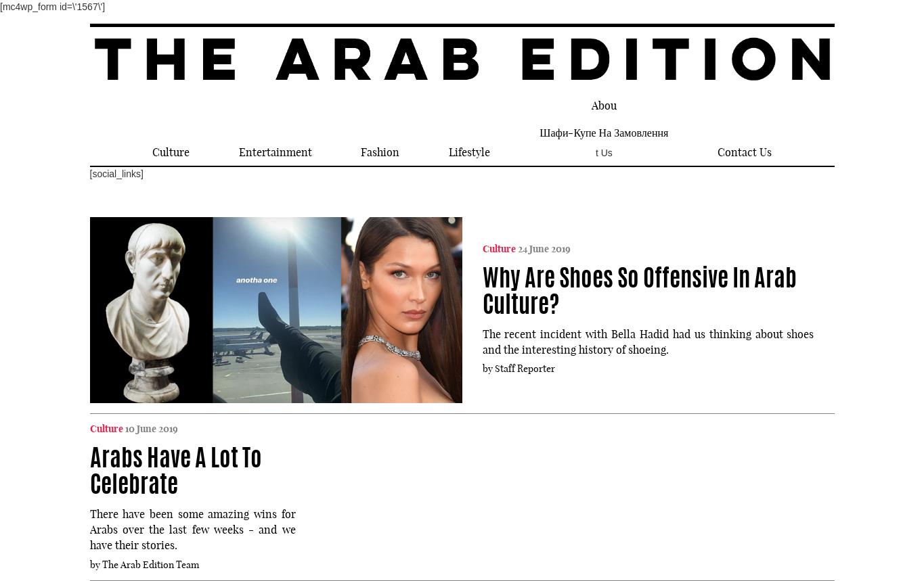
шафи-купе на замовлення (604, 133)
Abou (604, 106)
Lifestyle (469, 152)
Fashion (380, 152)
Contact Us (745, 152)
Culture (171, 152)
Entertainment (276, 152)
